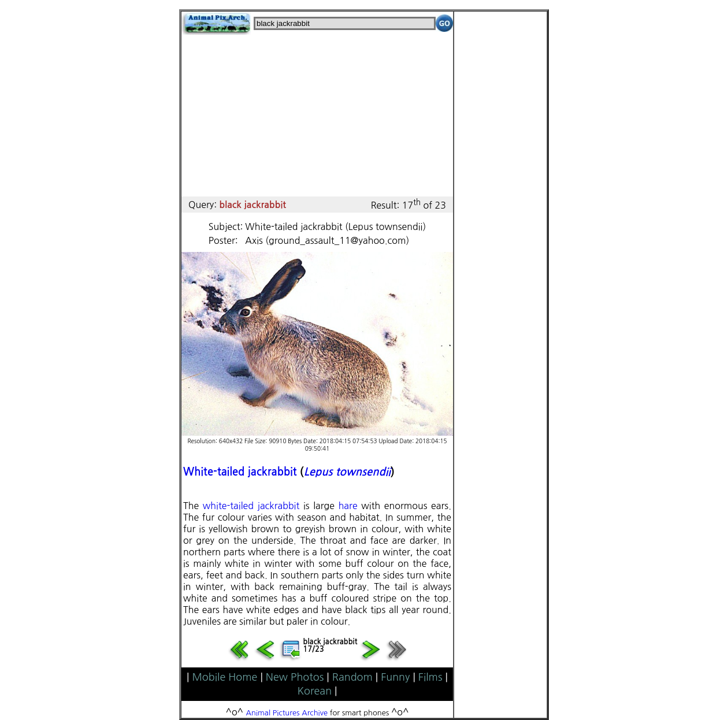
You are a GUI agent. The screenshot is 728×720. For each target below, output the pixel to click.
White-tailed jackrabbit (240, 472)
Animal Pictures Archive (287, 713)
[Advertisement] (317, 116)
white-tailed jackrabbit (251, 506)
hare (348, 506)
